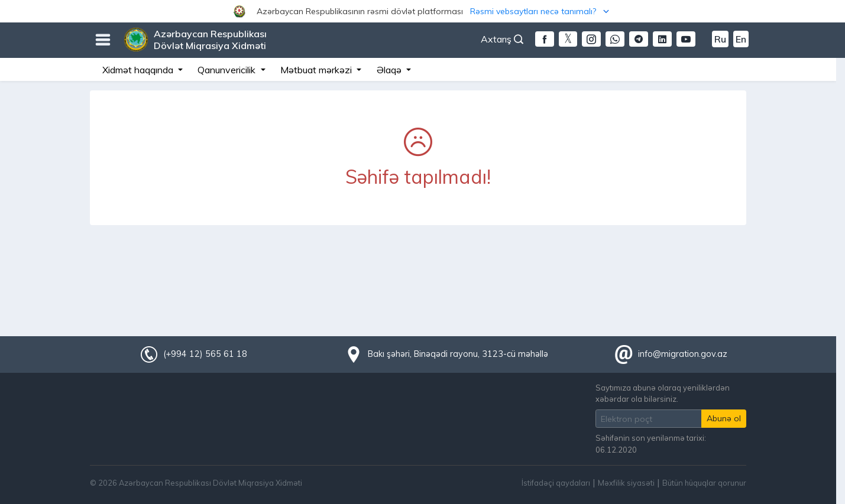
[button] (422, 11)
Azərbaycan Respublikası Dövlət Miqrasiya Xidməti (210, 40)
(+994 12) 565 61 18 (205, 354)
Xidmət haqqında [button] (139, 70)
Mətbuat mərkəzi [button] (317, 70)
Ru (720, 39)
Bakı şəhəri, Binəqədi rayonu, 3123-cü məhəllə (458, 354)
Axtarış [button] (502, 39)
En (741, 39)
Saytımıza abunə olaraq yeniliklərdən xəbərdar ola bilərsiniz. (663, 393)
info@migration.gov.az (683, 354)
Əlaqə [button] (390, 70)
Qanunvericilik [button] (228, 70)
